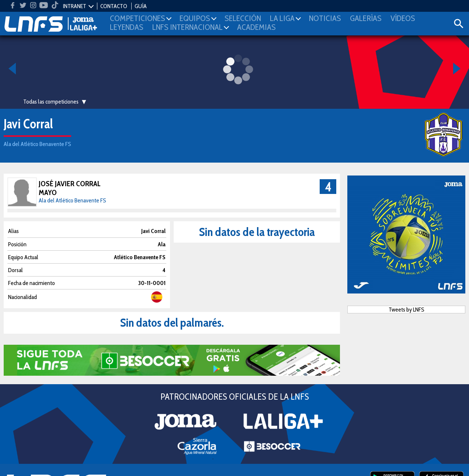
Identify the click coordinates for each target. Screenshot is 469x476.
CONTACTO (114, 6)
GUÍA (141, 6)
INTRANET (75, 6)
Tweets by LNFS (407, 310)
